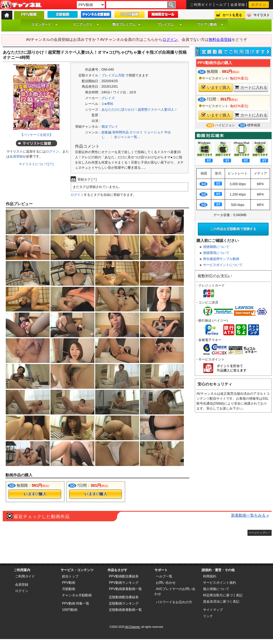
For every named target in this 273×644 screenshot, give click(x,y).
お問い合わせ (166, 583)
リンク (208, 616)
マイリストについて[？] (36, 164)
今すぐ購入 (35, 494)
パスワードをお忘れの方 (174, 602)
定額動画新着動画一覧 (125, 610)
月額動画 (69, 589)
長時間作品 (120, 132)
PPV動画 (69, 583)
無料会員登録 (220, 39)
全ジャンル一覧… (127, 137)
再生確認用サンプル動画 (221, 259)
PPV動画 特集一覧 (76, 603)
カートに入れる (251, 87)
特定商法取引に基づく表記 (223, 595)
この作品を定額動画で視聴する (233, 229)
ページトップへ (258, 533)
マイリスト (261, 15)
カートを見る (232, 15)
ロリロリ (136, 132)
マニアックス (86, 24)
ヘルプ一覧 (164, 576)
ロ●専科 (107, 104)
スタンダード (44, 24)
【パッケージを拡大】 (36, 135)
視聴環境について (216, 253)
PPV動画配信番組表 (124, 576)
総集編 (106, 132)
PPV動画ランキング (124, 583)
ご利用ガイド (201, 5)
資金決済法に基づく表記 (221, 602)
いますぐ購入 (216, 87)
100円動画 (70, 610)
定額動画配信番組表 (124, 597)
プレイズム (170, 24)
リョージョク (154, 132)
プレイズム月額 (113, 75)
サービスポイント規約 (219, 583)
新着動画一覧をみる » (250, 515)
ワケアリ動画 (210, 24)
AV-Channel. (133, 627)
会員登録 (238, 5)
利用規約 (210, 576)
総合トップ (70, 576)
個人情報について (216, 589)
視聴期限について (216, 247)
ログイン (259, 5)
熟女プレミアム (126, 24)
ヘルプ (221, 5)
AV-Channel (21, 5)
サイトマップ (213, 610)
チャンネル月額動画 (77, 595)
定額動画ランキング (124, 603)
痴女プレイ (110, 127)
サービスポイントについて (223, 265)
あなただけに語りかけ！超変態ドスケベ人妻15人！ (140, 110)
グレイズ (108, 98)
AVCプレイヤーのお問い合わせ (175, 591)
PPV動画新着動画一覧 (125, 589)
